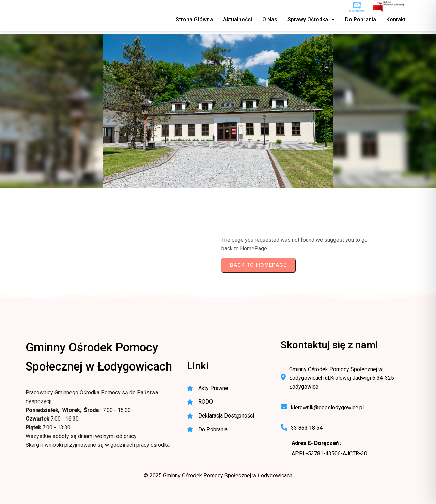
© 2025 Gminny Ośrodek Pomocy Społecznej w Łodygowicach (218, 476)
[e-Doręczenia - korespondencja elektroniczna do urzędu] (357, 7)
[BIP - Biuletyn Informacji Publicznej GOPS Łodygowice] (389, 7)
